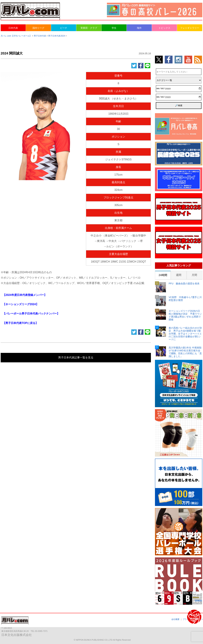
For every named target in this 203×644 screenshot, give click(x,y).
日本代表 (13, 28)
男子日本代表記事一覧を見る (76, 358)
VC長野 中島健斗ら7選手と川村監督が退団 (185, 299)
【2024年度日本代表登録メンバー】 (25, 295)
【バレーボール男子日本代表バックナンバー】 (31, 314)
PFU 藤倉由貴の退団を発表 (184, 284)
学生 (114, 28)
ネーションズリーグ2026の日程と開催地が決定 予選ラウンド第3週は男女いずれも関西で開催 (185, 315)
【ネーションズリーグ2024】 (21, 304)
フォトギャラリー (190, 28)
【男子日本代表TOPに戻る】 (20, 323)
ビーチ (64, 28)
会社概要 (175, 619)
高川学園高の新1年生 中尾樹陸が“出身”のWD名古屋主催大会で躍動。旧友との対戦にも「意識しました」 (185, 352)
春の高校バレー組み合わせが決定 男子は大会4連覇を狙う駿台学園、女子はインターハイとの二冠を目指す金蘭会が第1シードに (185, 334)
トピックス (164, 28)
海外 (139, 28)
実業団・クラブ (89, 28)
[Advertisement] (41, 201)
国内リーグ (38, 28)
